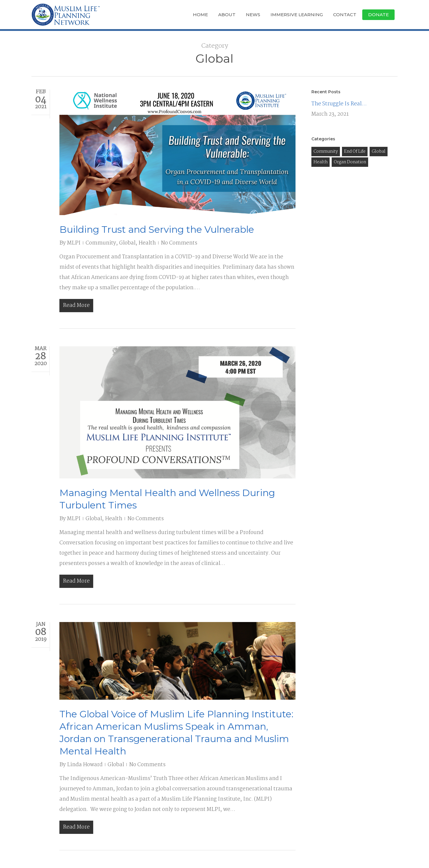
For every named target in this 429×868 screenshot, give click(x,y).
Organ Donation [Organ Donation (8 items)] (350, 162)
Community (101, 243)
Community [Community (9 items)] (326, 152)
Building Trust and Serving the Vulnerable (157, 229)
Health (147, 243)
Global (127, 243)
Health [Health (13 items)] (321, 162)
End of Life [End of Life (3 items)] (355, 152)
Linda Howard (85, 765)
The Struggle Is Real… (339, 104)
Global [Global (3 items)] (379, 152)
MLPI (74, 243)
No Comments (179, 243)
